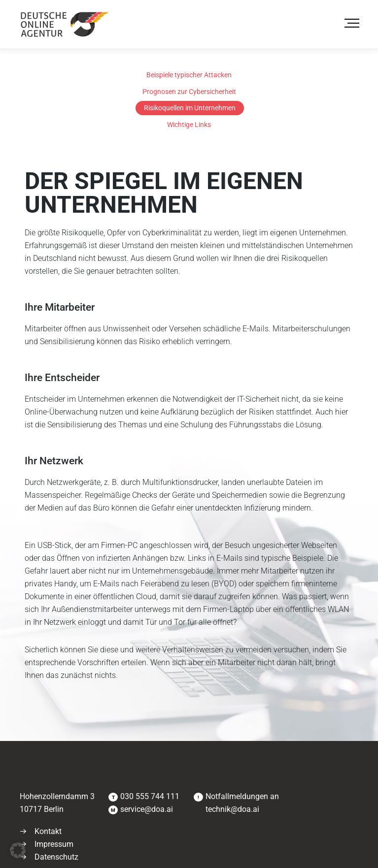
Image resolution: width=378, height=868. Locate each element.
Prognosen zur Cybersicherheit (189, 92)
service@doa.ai (147, 809)
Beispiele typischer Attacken (189, 75)
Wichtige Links (189, 125)
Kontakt (48, 831)
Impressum (54, 844)
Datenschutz (56, 857)
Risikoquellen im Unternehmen (190, 108)
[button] (18, 850)
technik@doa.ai (232, 809)
